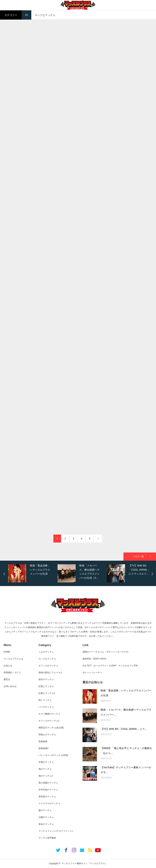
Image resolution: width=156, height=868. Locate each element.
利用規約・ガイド (12, 673)
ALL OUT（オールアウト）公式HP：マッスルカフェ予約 (110, 666)
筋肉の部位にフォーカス (50, 673)
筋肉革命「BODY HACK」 (95, 659)
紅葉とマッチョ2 (47, 693)
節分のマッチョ (46, 679)
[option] (32, 573)
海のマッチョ (45, 769)
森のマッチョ (45, 810)
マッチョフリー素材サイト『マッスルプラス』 (84, 863)
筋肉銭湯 (43, 741)
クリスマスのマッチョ (49, 803)
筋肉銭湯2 (44, 748)
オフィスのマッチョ (48, 666)
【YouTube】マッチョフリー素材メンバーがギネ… (126, 770)
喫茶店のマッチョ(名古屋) (51, 728)
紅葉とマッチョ (46, 686)
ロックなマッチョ (47, 659)
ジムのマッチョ (46, 652)
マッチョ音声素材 (47, 838)
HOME (7, 652)
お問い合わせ (10, 686)
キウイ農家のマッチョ (49, 714)
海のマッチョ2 (46, 776)
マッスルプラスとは (13, 659)
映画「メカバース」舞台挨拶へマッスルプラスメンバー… (126, 712)
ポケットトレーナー (92, 673)
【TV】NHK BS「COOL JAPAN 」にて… (124, 729)
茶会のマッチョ (46, 824)
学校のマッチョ (46, 762)
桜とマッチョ (45, 700)
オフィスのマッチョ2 (49, 721)
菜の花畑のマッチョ (48, 783)
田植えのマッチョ (47, 735)
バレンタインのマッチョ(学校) (53, 755)
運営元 (7, 679)
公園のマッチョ (46, 817)
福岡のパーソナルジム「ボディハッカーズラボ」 (106, 652)
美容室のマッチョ (47, 797)
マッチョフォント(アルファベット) (56, 831)
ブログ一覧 (138, 556)
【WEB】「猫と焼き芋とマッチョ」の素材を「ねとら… (126, 751)
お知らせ (8, 666)
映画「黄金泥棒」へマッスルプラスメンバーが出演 (126, 693)
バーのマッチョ (46, 707)
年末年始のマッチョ (48, 790)
